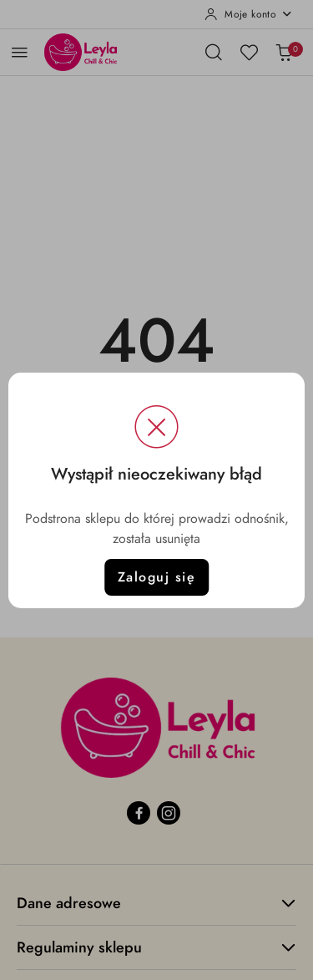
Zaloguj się (157, 577)
